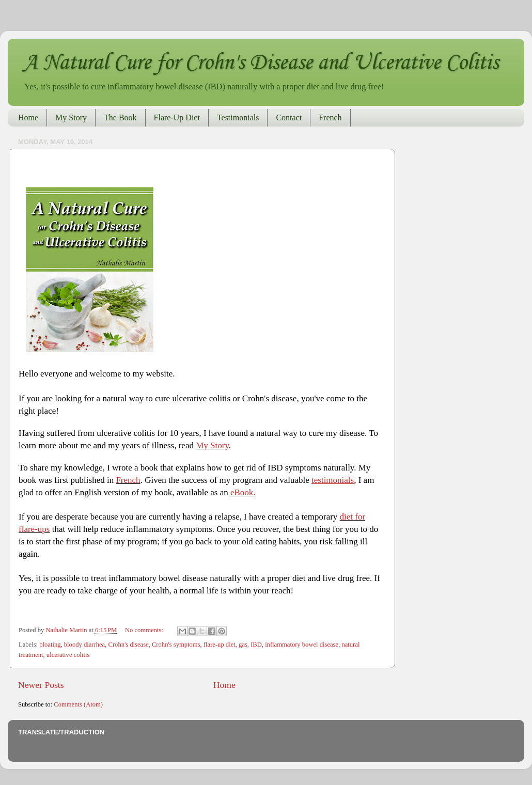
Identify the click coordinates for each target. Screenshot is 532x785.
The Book (120, 117)
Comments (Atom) (78, 704)
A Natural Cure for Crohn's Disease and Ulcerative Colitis (261, 63)
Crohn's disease (128, 645)
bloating (50, 645)
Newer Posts (41, 685)
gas (243, 645)
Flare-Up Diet (177, 117)
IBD (256, 645)
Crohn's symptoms (176, 645)
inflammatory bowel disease (302, 645)
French (330, 117)
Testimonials (238, 117)
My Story (71, 117)
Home (28, 117)
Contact (289, 117)
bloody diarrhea (84, 645)
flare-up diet (220, 645)
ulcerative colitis (68, 655)
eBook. (243, 492)
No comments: (145, 630)
